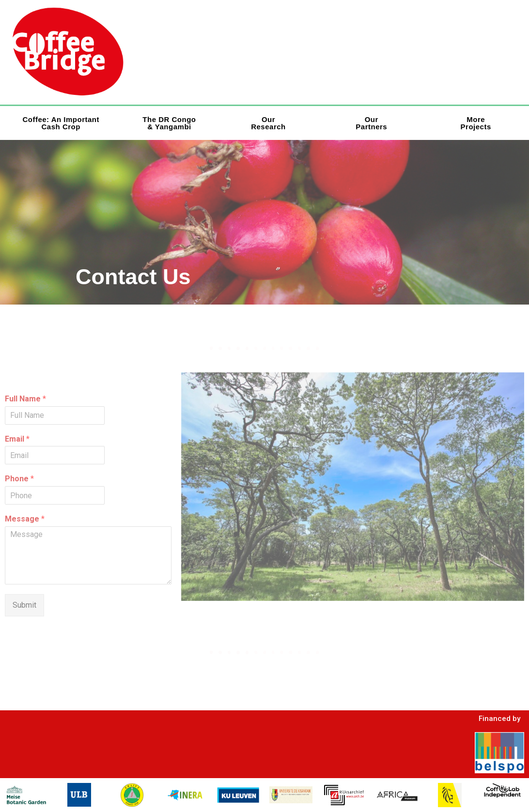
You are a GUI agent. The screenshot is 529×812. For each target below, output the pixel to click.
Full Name (25, 399)
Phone (19, 479)
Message (25, 519)
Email (17, 439)
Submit (24, 605)
